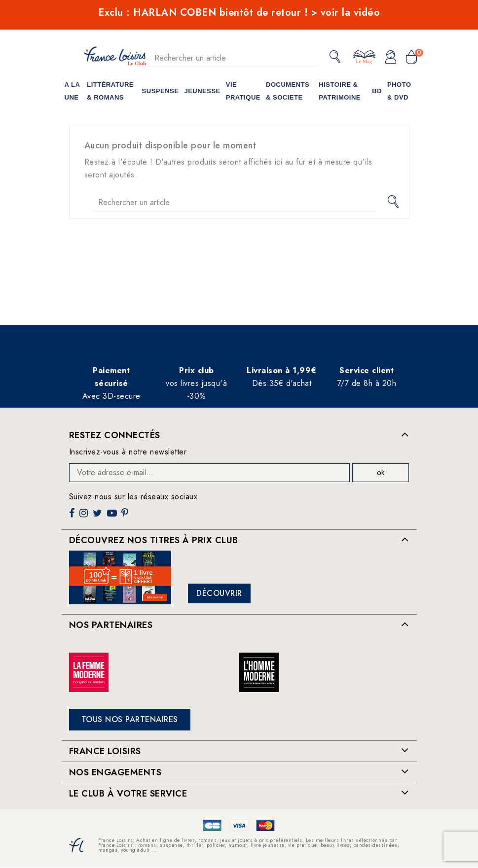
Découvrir (219, 593)
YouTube (113, 517)
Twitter (98, 517)
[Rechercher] (234, 58)
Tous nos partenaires (130, 719)
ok (381, 472)
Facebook (73, 517)
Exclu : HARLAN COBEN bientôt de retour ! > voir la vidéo (239, 13)
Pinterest (126, 517)
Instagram (85, 517)
